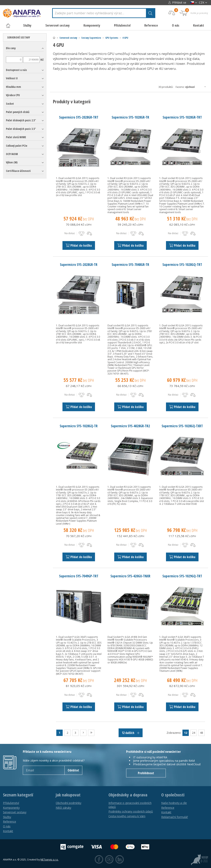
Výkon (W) (12, 162)
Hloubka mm (13, 87)
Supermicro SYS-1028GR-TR (130, 117)
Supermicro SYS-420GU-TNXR (130, 576)
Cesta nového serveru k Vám (127, 816)
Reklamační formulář (175, 817)
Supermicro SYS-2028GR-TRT (79, 117)
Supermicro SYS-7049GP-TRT (79, 576)
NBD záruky (63, 808)
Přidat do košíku (79, 245)
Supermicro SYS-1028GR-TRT (182, 117)
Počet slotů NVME (16, 137)
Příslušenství (11, 803)
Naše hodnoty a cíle (174, 803)
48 (201, 733)
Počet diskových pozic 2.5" (21, 120)
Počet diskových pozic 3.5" (21, 129)
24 (194, 733)
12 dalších (131, 733)
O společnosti (173, 795)
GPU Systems (112, 38)
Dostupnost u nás (16, 70)
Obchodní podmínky (69, 803)
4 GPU (125, 38)
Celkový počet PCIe (17, 146)
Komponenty (11, 808)
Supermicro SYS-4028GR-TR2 (130, 426)
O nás (176, 25)
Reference (151, 25)
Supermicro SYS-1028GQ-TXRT (182, 426)
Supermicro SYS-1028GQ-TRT (182, 264)
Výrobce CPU (13, 95)
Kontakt (199, 25)
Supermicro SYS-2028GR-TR (79, 264)
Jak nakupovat (68, 795)
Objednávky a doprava (128, 795)
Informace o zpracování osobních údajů (130, 805)
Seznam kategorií (18, 795)
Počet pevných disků (18, 112)
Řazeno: (192, 87)
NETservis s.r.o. (49, 860)
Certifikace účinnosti (18, 171)
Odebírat (73, 770)
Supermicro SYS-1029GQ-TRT (182, 576)
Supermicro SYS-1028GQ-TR (79, 426)
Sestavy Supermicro (91, 38)
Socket (10, 104)
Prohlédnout (146, 773)
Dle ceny (11, 48)
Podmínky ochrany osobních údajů (131, 811)
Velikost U (12, 78)
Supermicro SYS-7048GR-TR (130, 264)
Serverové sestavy (68, 38)
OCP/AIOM (12, 154)
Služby (7, 817)
